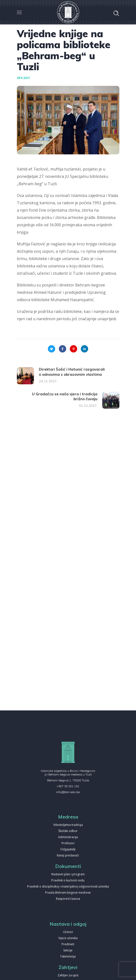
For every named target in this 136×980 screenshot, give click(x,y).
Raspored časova (68, 899)
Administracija (68, 837)
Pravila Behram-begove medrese (68, 893)
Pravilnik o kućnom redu (68, 881)
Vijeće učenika (68, 938)
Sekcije (68, 951)
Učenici (68, 932)
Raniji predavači (68, 856)
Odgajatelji (68, 849)
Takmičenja (68, 957)
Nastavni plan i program (68, 874)
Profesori (68, 843)
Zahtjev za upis (68, 975)
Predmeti (68, 944)
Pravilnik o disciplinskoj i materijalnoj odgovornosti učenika (68, 887)
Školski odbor (68, 831)
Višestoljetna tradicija (68, 825)
